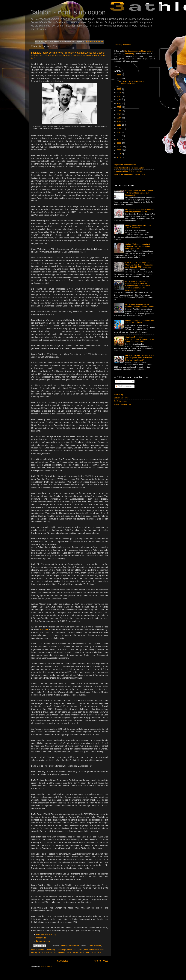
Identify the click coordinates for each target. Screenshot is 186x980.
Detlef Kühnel (73, 950)
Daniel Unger (61, 950)
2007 (119, 143)
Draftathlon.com (121, 401)
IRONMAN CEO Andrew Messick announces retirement (132, 82)
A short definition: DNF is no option (128, 171)
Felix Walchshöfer (91, 950)
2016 (119, 111)
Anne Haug (50, 950)
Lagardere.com (43, 941)
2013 (119, 121)
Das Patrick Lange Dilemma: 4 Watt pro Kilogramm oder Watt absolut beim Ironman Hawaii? (140, 358)
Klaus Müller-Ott (49, 952)
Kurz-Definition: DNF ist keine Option (129, 168)
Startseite (63, 961)
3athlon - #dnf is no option (68, 12)
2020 (119, 96)
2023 (119, 75)
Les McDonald (72, 952)
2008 (119, 139)
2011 (119, 129)
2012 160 (44, 630)
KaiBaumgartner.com (123, 404)
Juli (121, 78)
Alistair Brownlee (94, 946)
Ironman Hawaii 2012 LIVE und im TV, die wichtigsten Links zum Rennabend (139, 193)
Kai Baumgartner (131, 51)
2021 (119, 93)
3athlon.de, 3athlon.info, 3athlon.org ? (130, 174)
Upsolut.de (41, 938)
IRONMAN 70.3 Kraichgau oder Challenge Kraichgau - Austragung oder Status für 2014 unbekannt (139, 265)
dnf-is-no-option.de (147, 51)
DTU (81, 950)
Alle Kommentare (124, 386)
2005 (119, 150)
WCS (99, 952)
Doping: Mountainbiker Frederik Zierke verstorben (138, 227)
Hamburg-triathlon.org (46, 934)
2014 (119, 118)
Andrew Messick (38, 950)
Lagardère (61, 952)
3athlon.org (129, 54)
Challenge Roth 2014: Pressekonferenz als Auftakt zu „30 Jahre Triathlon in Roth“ (140, 339)
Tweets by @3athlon (123, 44)
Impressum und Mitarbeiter (125, 165)
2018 (119, 103)
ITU (40, 952)
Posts (119, 382)
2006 (119, 147)
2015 (119, 114)
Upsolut (93, 952)
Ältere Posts (101, 961)
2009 (119, 136)
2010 (119, 132)
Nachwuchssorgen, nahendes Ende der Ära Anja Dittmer (140, 322)
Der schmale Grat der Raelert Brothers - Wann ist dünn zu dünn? (140, 305)
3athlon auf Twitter (122, 398)
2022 (119, 89)
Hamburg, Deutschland (69, 946)
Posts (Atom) (46, 966)
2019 (119, 100)
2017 (119, 107)
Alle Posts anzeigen (95, 41)
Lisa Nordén (84, 952)
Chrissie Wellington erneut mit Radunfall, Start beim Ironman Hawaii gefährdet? (138, 246)
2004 (119, 154)
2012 (119, 125)
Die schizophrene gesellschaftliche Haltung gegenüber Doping (139, 210)
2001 (119, 157)
